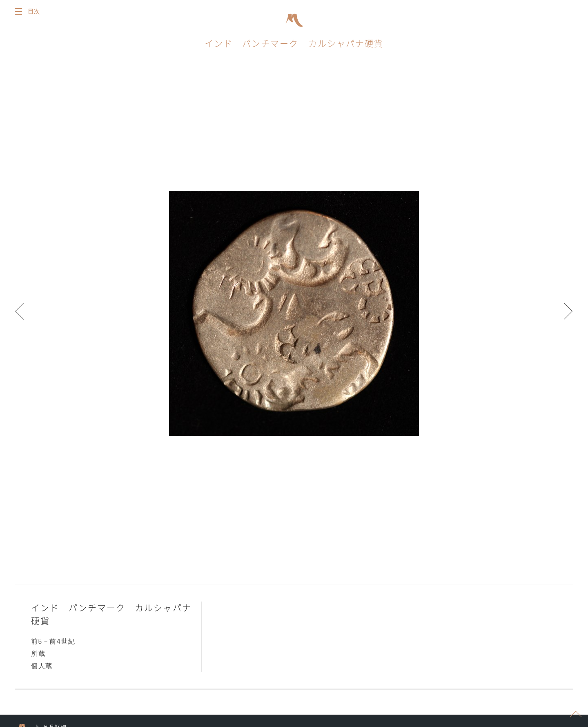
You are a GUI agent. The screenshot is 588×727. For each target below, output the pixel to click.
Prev (24, 316)
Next (563, 316)
